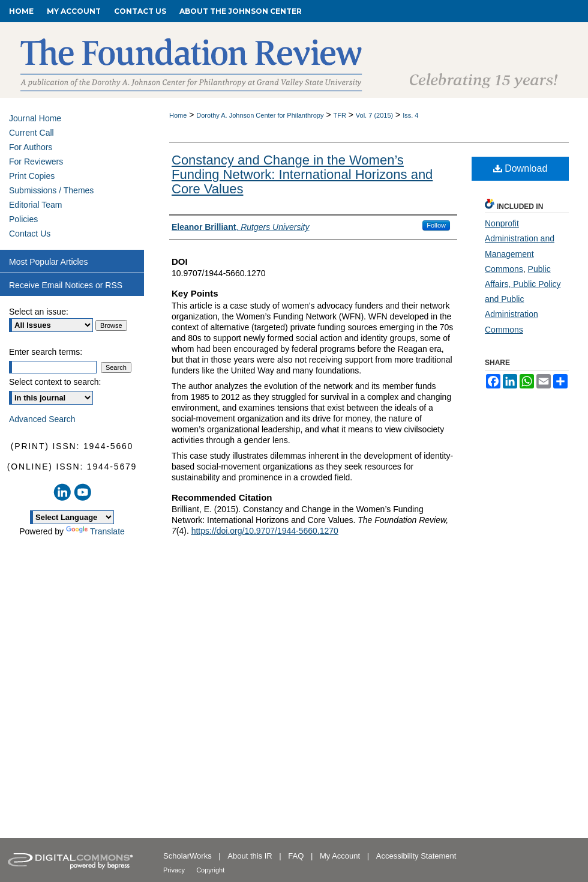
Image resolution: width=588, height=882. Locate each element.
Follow (436, 225)
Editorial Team (35, 205)
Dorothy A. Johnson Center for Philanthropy (260, 115)
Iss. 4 (410, 115)
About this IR (251, 856)
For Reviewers (36, 162)
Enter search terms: (46, 352)
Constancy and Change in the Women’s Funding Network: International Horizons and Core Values (302, 174)
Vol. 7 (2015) (374, 115)
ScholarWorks (188, 856)
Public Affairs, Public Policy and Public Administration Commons (523, 299)
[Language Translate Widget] (72, 517)
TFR (339, 115)
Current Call (31, 133)
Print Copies (32, 176)
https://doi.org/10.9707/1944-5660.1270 (265, 531)
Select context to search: (55, 382)
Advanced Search (42, 419)
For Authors (31, 147)
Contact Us (30, 234)
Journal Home (35, 118)
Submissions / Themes (51, 190)
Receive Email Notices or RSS (66, 285)
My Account (341, 856)
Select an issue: (39, 312)
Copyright (210, 870)
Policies (23, 219)
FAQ (297, 856)
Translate (95, 531)
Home (178, 115)
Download (520, 168)
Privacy (175, 870)
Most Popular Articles (49, 262)
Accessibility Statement (416, 856)
